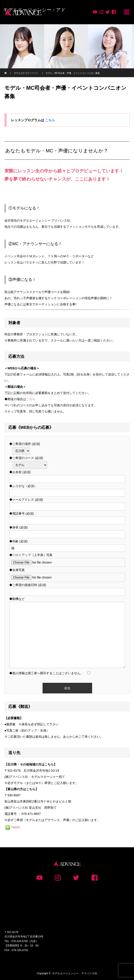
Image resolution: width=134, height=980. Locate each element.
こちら (50, 120)
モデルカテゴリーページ (26, 73)
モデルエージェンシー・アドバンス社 (75, 973)
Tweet (15, 827)
